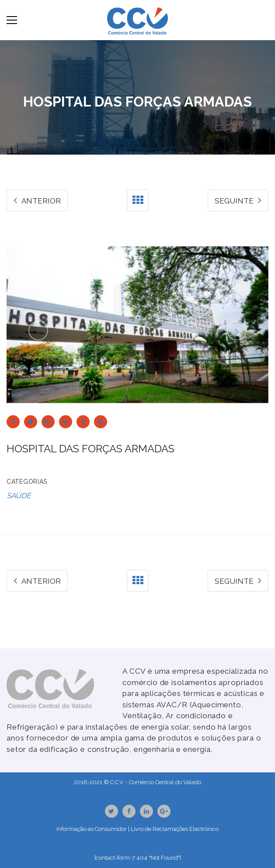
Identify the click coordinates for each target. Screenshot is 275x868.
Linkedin (146, 811)
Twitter (111, 811)
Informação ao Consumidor (92, 829)
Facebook (129, 811)
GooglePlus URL (164, 811)
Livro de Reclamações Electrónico (175, 829)
